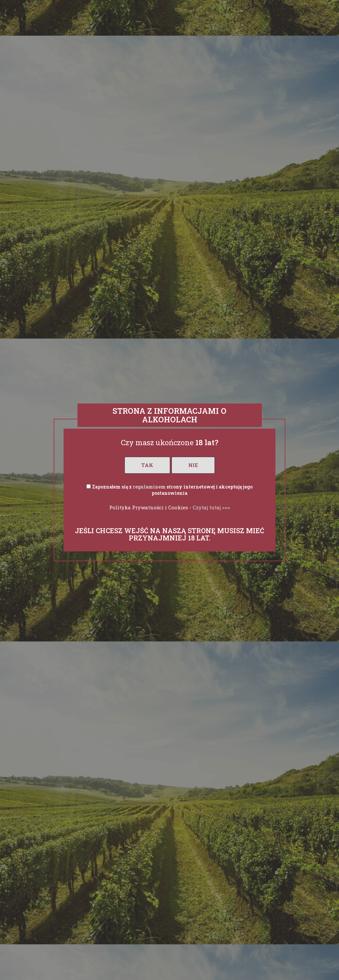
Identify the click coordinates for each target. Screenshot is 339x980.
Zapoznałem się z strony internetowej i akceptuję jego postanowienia (172, 490)
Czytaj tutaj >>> (211, 507)
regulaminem (149, 487)
